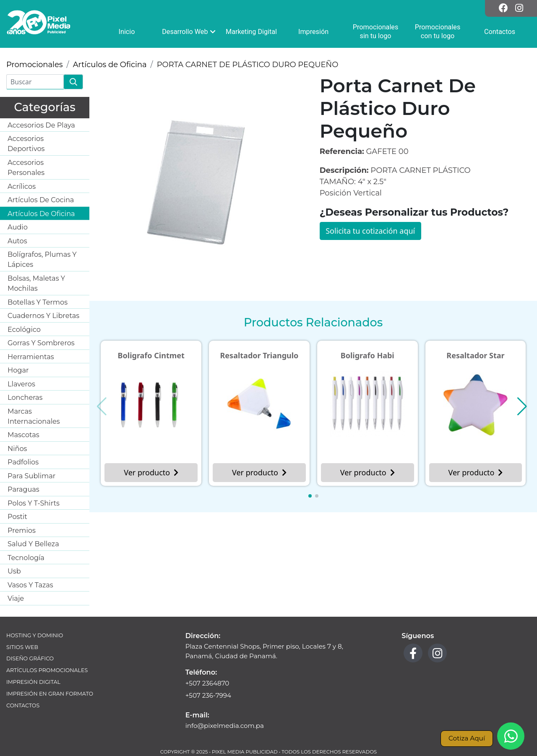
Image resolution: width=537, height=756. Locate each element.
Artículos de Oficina (110, 65)
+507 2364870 (207, 683)
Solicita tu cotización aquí (370, 231)
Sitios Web (22, 647)
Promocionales (35, 65)
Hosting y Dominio (35, 635)
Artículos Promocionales (47, 670)
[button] (310, 496)
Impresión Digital (33, 682)
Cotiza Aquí (467, 738)
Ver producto (151, 472)
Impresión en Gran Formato (50, 694)
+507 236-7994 (208, 695)
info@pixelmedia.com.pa (225, 726)
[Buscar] (35, 82)
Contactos (23, 705)
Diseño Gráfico (30, 658)
